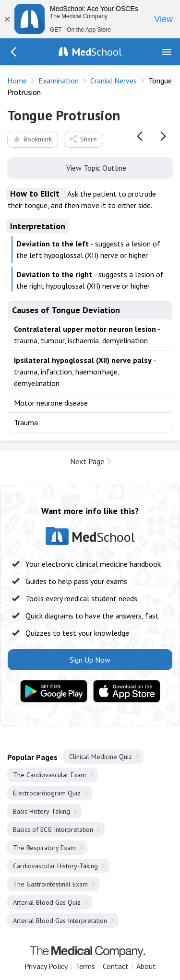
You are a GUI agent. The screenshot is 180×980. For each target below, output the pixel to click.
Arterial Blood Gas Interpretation (60, 921)
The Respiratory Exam (44, 848)
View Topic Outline (90, 167)
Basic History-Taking (42, 811)
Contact (116, 966)
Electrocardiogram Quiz (47, 793)
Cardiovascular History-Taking (55, 866)
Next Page (87, 461)
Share (83, 139)
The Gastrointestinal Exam (50, 884)
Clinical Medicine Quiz (101, 757)
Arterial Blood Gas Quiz (47, 902)
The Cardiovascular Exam (49, 775)
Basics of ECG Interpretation (53, 829)
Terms (85, 966)
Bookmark (32, 139)
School (97, 52)
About (146, 966)
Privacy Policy (46, 966)
